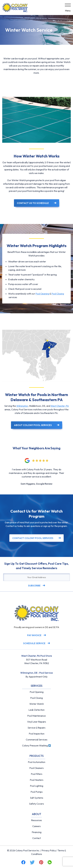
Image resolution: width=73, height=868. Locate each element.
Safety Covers (36, 804)
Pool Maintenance (36, 716)
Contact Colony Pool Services (33, 538)
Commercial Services (37, 740)
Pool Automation (37, 762)
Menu (68, 11)
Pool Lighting (37, 786)
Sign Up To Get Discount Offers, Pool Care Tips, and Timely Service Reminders (36, 566)
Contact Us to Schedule (33, 203)
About (37, 814)
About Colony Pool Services (33, 425)
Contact (37, 838)
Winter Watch (37, 704)
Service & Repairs (36, 728)
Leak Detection (36, 710)
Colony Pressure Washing (36, 746)
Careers (36, 826)
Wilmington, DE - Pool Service (36, 673)
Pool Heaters (37, 780)
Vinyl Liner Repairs (37, 722)
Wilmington (22, 406)
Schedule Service (34, 643)
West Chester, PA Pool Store (36, 656)
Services (37, 686)
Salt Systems (37, 798)
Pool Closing (58, 294)
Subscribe (34, 586)
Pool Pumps (37, 792)
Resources (36, 820)
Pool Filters (37, 774)
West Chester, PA (60, 406)
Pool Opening (42, 294)
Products (37, 756)
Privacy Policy (49, 850)
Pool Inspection (37, 734)
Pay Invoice (34, 635)
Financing (37, 832)
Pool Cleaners (36, 768)
